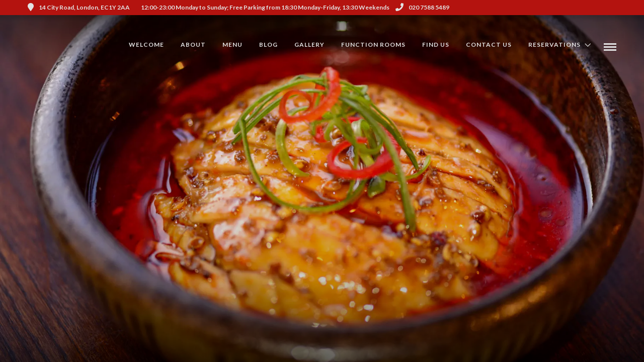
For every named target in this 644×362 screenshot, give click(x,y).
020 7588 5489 (422, 7)
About (193, 44)
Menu (232, 44)
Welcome (146, 44)
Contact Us (489, 44)
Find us (436, 44)
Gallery (309, 44)
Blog (268, 44)
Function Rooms (373, 44)
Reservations (554, 44)
